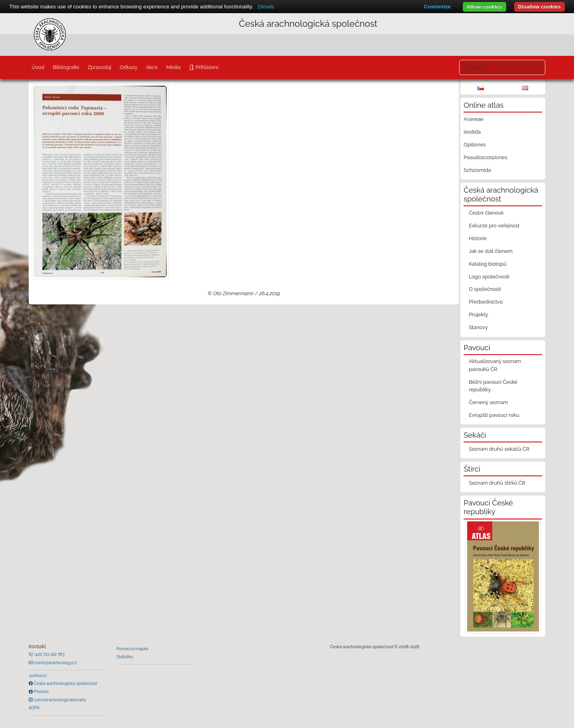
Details (266, 7)
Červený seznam (488, 402)
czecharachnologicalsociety (59, 700)
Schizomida (477, 170)
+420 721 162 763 (49, 654)
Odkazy (129, 67)
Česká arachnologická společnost (65, 683)
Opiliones (475, 145)
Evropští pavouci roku (494, 415)
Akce (152, 67)
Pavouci (41, 691)
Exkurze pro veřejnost (494, 226)
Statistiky (125, 657)
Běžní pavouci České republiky (493, 386)
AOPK (34, 708)
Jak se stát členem (491, 251)
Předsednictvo (486, 302)
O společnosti (485, 289)
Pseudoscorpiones (485, 157)
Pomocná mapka (132, 649)
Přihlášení (206, 67)
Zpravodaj (99, 67)
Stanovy (478, 327)
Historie (478, 238)
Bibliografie (66, 67)
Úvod (38, 67)
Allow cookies (485, 7)
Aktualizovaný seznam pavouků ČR (495, 365)
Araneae (474, 119)
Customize (437, 7)
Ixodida (472, 132)
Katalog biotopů (488, 264)
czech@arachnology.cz (55, 663)
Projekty (478, 315)
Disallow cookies (540, 7)
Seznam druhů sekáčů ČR (499, 449)
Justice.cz (38, 675)
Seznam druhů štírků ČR (497, 483)
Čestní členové (486, 213)
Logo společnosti (489, 277)
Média (173, 67)
